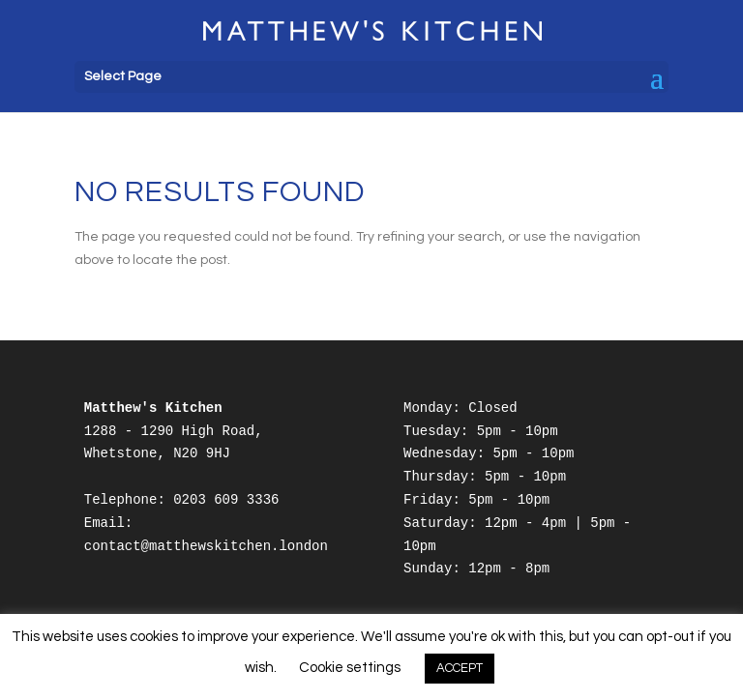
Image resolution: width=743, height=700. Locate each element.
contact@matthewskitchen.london (206, 546)
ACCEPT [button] (460, 668)
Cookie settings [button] (350, 668)
